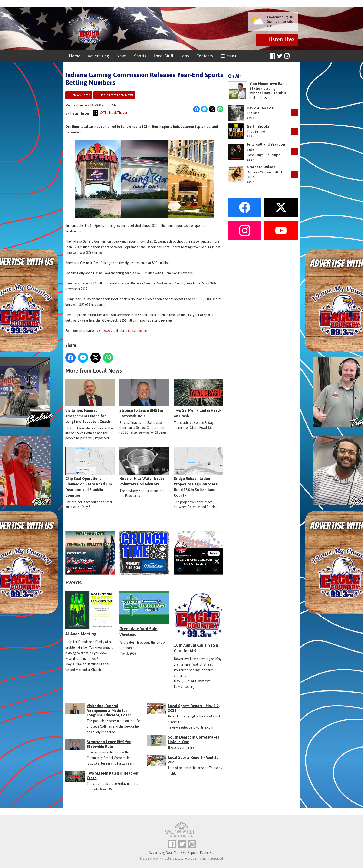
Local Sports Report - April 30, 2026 (194, 760)
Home (75, 56)
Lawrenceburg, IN (280, 17)
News (122, 56)
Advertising (98, 56)
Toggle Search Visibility (295, 56)
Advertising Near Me (163, 853)
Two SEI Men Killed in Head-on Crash (199, 398)
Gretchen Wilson (261, 167)
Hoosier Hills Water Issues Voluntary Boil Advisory (144, 466)
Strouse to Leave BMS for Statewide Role (144, 398)
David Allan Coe (260, 108)
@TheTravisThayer (110, 113)
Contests (205, 56)
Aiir (195, 859)
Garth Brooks (258, 126)
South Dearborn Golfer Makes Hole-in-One (194, 739)
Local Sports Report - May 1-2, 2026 (194, 708)
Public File (207, 853)
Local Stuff (163, 56)
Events (73, 583)
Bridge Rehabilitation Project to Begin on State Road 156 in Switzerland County (199, 472)
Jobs (185, 56)
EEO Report (189, 853)
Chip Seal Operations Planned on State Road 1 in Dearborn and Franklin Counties (90, 472)
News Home (81, 95)
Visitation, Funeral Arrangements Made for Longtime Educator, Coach (90, 401)
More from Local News (117, 95)
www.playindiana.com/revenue (125, 331)
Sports (140, 56)
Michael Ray (260, 93)
